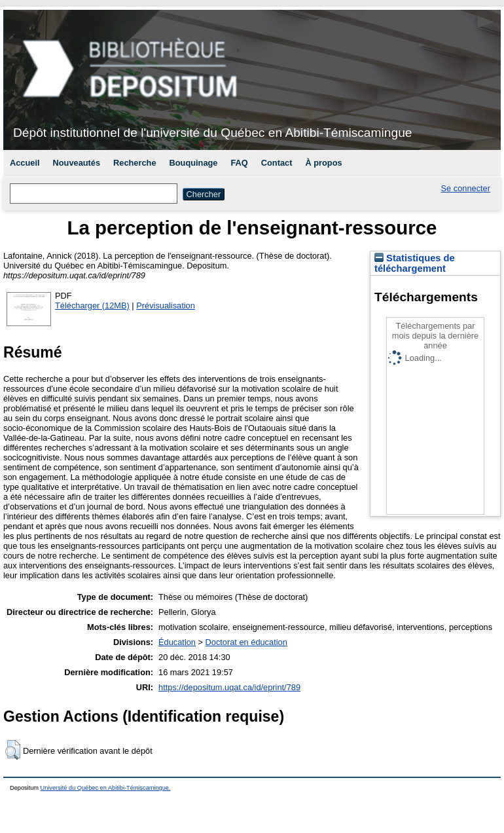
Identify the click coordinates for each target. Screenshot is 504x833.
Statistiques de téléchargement (415, 263)
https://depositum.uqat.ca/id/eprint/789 (229, 687)
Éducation (177, 642)
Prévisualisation (166, 305)
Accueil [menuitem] (25, 163)
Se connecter (466, 188)
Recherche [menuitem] (135, 163)
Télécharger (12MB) (92, 305)
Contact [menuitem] (277, 163)
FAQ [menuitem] (239, 163)
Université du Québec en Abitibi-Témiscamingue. (106, 788)
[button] (13, 750)
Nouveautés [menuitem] (77, 163)
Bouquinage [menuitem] (194, 163)
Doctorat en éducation (246, 642)
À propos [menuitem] (323, 163)
